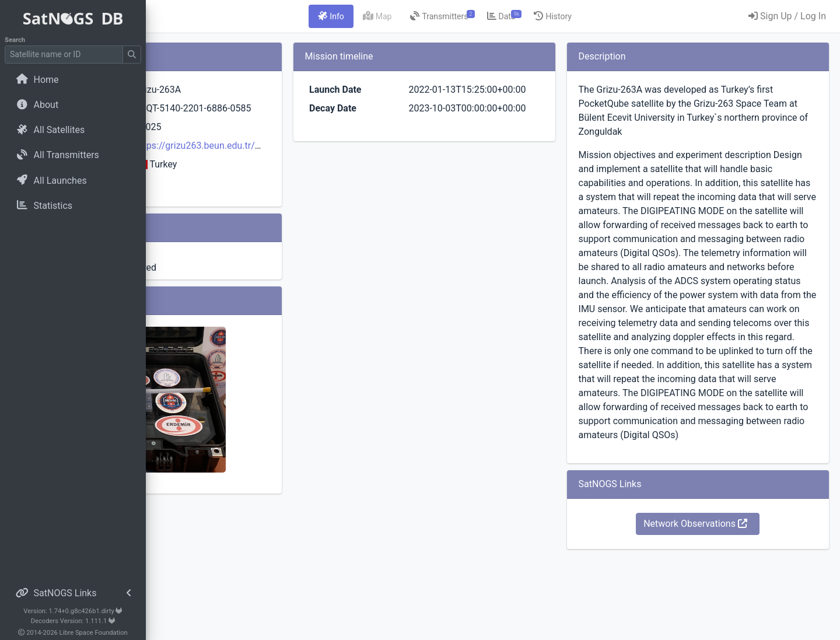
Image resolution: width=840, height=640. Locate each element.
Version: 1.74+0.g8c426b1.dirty (73, 611)
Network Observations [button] (719, 608)
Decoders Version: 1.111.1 (73, 621)
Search (15, 40)
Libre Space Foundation (94, 633)
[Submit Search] (132, 55)
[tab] (402, 16)
